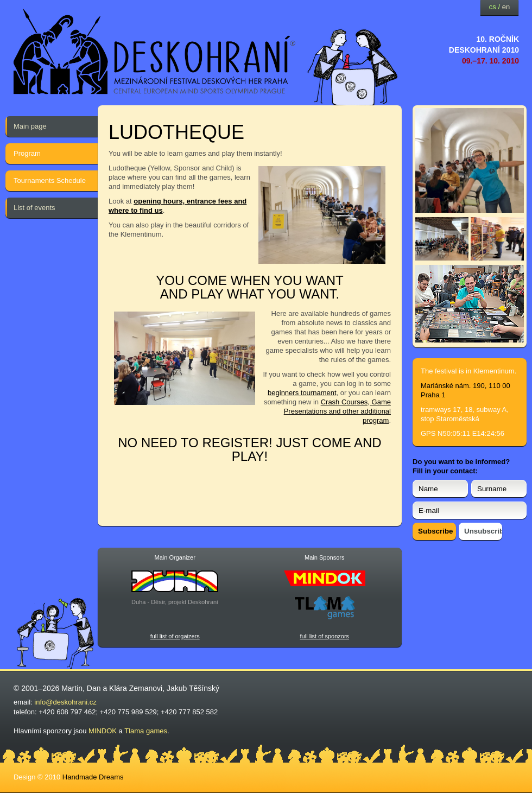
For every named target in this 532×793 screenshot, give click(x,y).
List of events (34, 208)
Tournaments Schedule (50, 180)
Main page (30, 126)
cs (493, 7)
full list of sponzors (325, 636)
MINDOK (103, 731)
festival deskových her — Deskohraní (155, 52)
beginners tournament (302, 393)
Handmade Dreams (93, 777)
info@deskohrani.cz (65, 702)
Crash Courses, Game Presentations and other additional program (337, 411)
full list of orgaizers (175, 636)
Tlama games (146, 731)
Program (27, 153)
